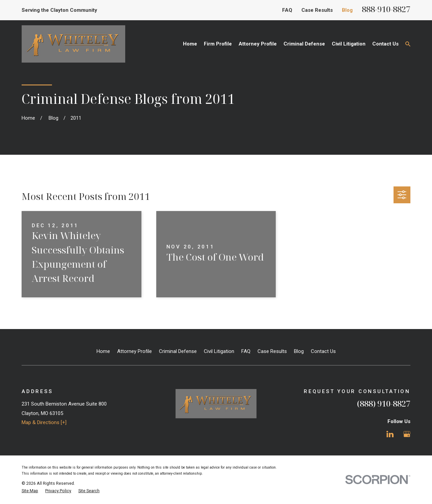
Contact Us (323, 351)
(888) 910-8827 (384, 403)
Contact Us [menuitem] (385, 44)
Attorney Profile (134, 351)
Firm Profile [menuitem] (218, 44)
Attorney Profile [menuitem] (258, 44)
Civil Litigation (219, 351)
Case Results (317, 10)
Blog (347, 10)
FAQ (287, 10)
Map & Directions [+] (44, 422)
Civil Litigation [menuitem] (349, 44)
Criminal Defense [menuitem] (304, 44)
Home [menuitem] (190, 44)
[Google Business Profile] (407, 434)
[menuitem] (30, 491)
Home (103, 351)
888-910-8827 (386, 9)
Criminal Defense (178, 351)
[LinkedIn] (390, 434)
